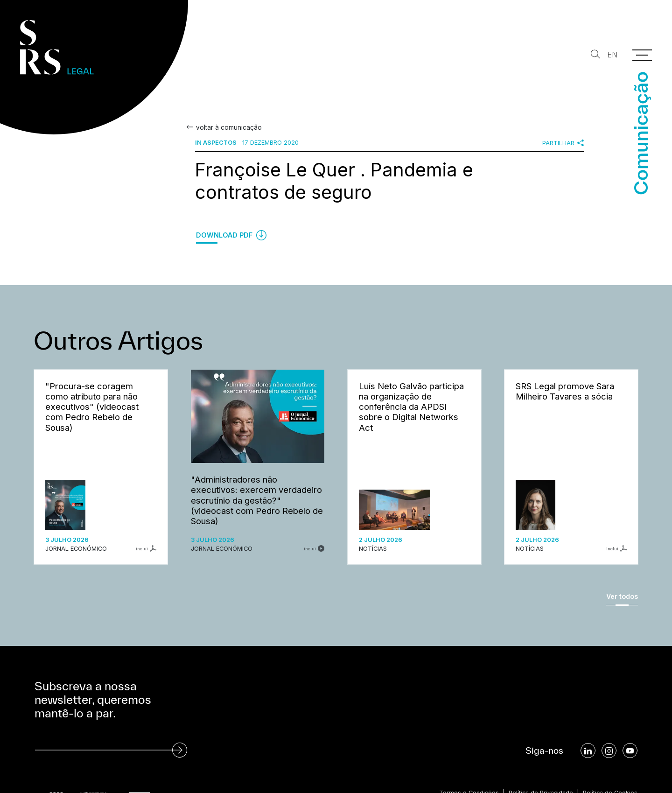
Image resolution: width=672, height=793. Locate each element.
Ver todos (622, 596)
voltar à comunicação (228, 127)
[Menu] (642, 55)
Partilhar (563, 143)
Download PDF (231, 235)
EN (612, 55)
